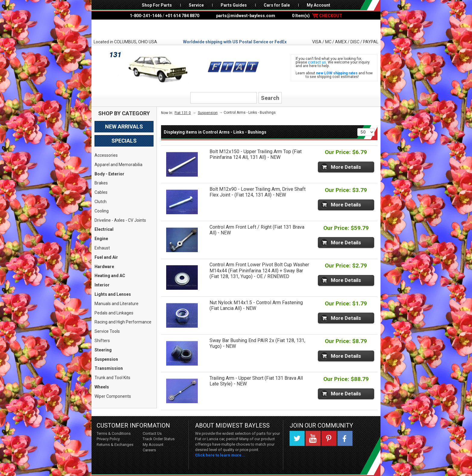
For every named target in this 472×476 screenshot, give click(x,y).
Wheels (102, 387)
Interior (102, 285)
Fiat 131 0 (183, 113)
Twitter (297, 438)
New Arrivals (124, 127)
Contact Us (152, 433)
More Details (346, 167)
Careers (149, 450)
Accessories (106, 155)
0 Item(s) (317, 16)
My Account (318, 5)
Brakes (101, 183)
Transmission (109, 368)
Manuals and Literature (116, 304)
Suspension (106, 359)
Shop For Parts (157, 5)
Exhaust (102, 248)
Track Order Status (159, 439)
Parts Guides (234, 5)
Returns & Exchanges (115, 445)
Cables (101, 192)
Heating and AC (110, 276)
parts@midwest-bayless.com (246, 16)
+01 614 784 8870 (182, 16)
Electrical (104, 229)
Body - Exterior (109, 174)
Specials (124, 141)
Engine (101, 239)
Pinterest (329, 438)
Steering (103, 350)
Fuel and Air (106, 257)
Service (196, 5)
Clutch (101, 202)
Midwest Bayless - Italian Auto (236, 29)
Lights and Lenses (113, 294)
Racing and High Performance (123, 322)
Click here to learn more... (220, 455)
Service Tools (107, 331)
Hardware (104, 267)
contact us (317, 62)
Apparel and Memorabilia (118, 165)
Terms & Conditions (114, 433)
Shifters (102, 341)
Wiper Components (113, 396)
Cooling (102, 211)
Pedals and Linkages (114, 313)
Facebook (345, 438)
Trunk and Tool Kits (112, 378)
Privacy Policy (108, 439)
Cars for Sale (277, 5)
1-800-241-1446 (146, 16)
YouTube (313, 438)
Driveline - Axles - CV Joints (120, 220)
